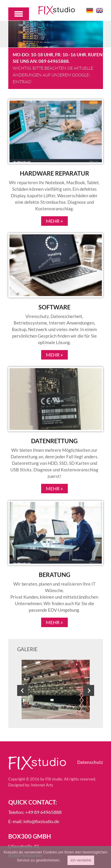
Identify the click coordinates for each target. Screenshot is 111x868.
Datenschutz (90, 762)
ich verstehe (81, 860)
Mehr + (54, 221)
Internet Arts (42, 785)
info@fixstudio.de (41, 821)
